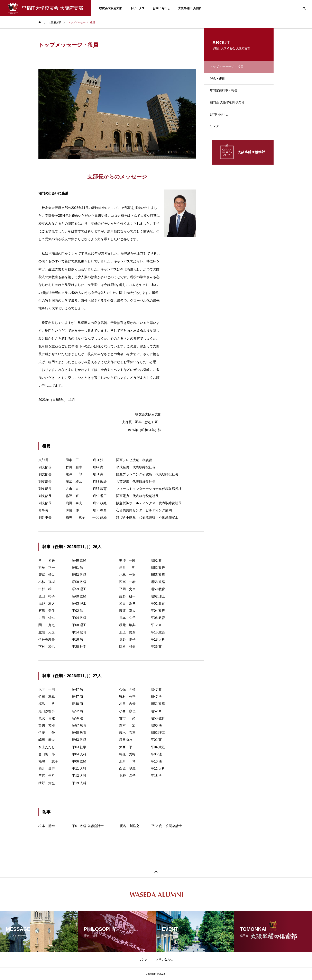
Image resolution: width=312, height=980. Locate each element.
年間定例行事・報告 (227, 96)
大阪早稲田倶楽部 (190, 8)
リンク (217, 139)
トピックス (137, 8)
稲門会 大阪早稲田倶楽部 (231, 111)
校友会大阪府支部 (111, 8)
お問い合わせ (161, 8)
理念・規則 (220, 82)
